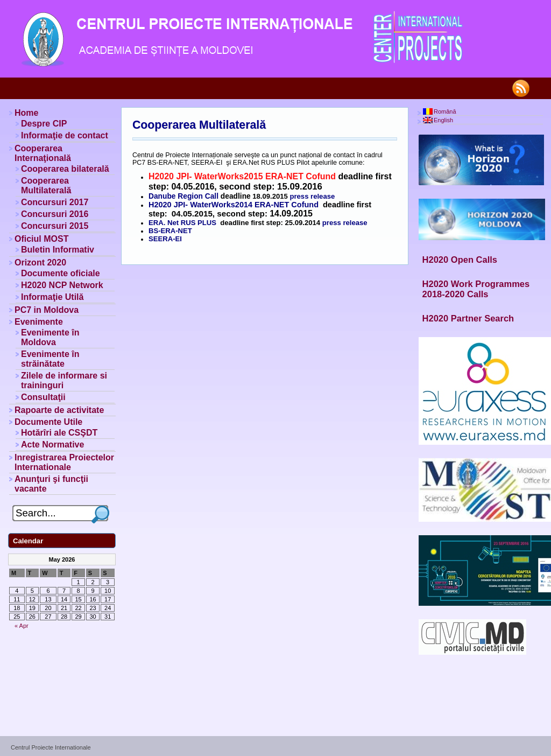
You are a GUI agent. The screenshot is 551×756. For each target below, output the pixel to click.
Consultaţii (43, 397)
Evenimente (39, 322)
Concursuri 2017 (55, 202)
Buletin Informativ (58, 250)
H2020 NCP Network (62, 285)
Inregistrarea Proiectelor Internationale (64, 462)
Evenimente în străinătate (50, 359)
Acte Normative (52, 444)
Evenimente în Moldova (50, 337)
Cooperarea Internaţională (43, 153)
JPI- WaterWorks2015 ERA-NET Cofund (256, 176)
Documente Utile (48, 422)
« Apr (22, 626)
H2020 (162, 176)
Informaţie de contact (65, 135)
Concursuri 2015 (55, 226)
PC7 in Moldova (47, 310)
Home (26, 113)
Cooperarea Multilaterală (199, 125)
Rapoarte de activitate (59, 410)
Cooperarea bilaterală (65, 169)
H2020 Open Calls (460, 260)
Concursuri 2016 (55, 214)
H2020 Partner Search (468, 318)
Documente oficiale (61, 273)
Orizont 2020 (40, 262)
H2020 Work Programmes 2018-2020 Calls (476, 289)
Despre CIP (44, 124)
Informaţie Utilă (52, 297)
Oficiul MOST (41, 239)
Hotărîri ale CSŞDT (59, 433)
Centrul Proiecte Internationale (51, 747)
